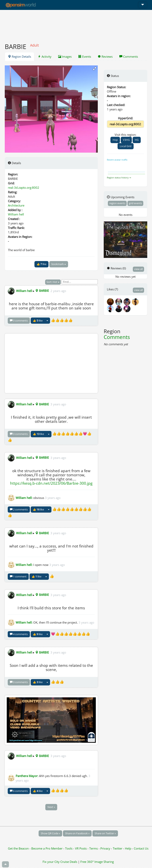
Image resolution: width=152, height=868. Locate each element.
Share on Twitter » (105, 833)
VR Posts (81, 848)
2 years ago (58, 291)
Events (85, 56)
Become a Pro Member (47, 848)
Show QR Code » (50, 833)
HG (137, 140)
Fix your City (51, 862)
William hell (16, 214)
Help (128, 848)
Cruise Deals (69, 862)
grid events (135, 203)
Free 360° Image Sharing (97, 862)
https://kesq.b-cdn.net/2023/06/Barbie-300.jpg (51, 483)
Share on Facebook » (77, 833)
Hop (115, 140)
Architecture (16, 205)
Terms (94, 848)
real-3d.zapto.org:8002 (24, 188)
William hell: (24, 498)
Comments (129, 56)
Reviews (105, 56)
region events (117, 203)
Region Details (19, 56)
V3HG (126, 140)
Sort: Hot (53, 282)
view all (138, 269)
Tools (69, 848)
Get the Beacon (18, 848)
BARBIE (42, 291)
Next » (51, 807)
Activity (45, 56)
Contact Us (141, 848)
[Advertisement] (76, 24)
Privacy (105, 848)
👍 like (41, 264)
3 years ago (58, 404)
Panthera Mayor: (27, 776)
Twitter (118, 848)
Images (65, 56)
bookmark (59, 264)
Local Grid (126, 146)
